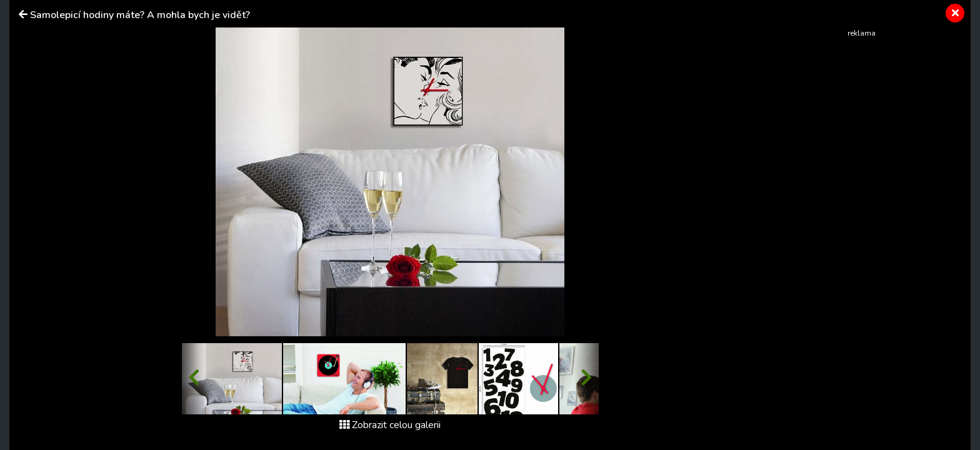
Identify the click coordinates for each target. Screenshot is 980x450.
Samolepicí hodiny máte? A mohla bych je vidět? (140, 15)
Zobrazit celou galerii (390, 425)
